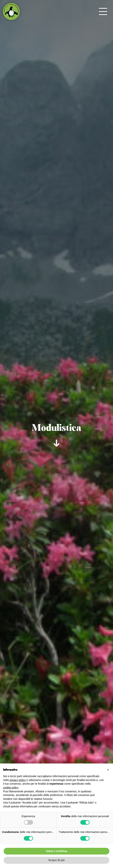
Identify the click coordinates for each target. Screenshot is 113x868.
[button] (108, 770)
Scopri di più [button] (57, 860)
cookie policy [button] (11, 788)
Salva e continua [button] (56, 851)
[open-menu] (103, 11)
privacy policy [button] (17, 780)
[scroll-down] (57, 442)
